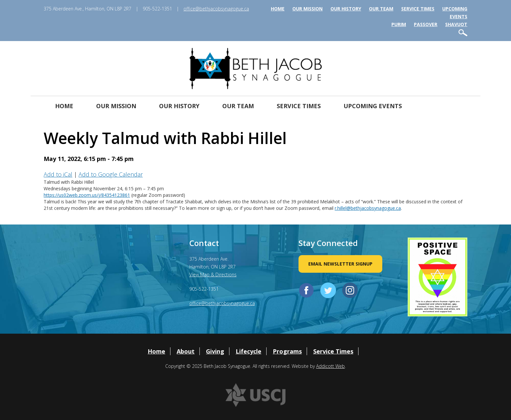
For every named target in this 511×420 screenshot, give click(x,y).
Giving (215, 351)
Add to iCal (58, 174)
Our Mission (307, 9)
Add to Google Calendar (111, 174)
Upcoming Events (373, 106)
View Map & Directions (213, 275)
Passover (426, 24)
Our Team (381, 9)
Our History (346, 9)
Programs (287, 351)
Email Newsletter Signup (340, 264)
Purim (399, 24)
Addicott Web (330, 366)
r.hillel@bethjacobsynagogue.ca (368, 208)
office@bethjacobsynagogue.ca (216, 9)
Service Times (418, 9)
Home (278, 9)
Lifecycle (248, 351)
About (186, 351)
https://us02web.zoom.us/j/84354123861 (87, 195)
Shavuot (456, 24)
